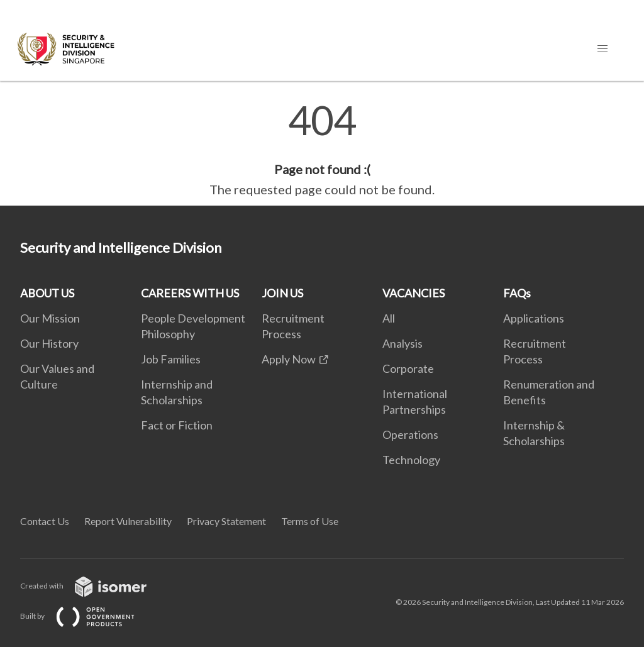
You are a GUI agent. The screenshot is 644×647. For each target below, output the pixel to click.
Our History (49, 343)
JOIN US (282, 293)
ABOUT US (47, 293)
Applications (534, 318)
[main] (322, 150)
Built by (87, 616)
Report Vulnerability (128, 521)
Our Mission (50, 318)
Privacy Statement (226, 521)
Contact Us (45, 521)
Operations (410, 434)
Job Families (171, 359)
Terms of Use (310, 521)
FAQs (517, 293)
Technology (411, 460)
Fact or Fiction (177, 425)
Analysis (402, 343)
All (389, 318)
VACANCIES (414, 293)
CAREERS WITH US (190, 293)
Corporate (408, 368)
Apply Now (289, 359)
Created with (93, 586)
